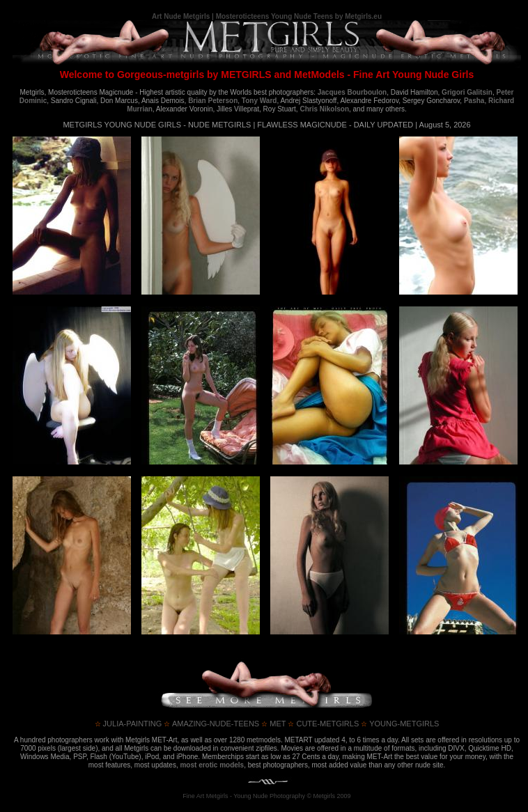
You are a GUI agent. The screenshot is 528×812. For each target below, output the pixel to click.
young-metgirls (400, 724)
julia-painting (129, 724)
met (273, 724)
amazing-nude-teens (211, 724)
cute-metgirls (323, 724)
